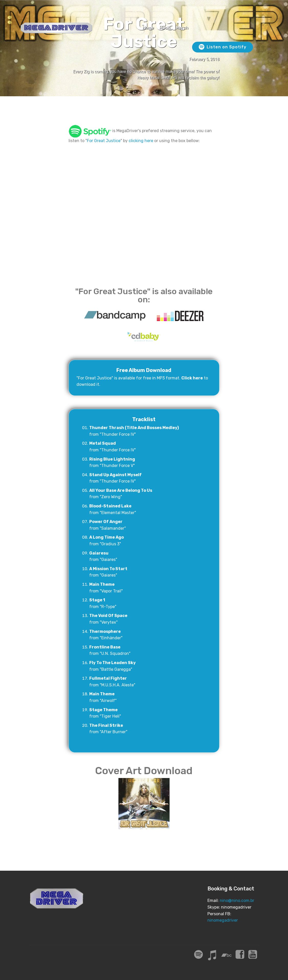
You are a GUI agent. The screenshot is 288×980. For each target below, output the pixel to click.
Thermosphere (105, 631)
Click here (192, 378)
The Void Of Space (108, 616)
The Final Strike (106, 725)
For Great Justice (104, 141)
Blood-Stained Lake (110, 506)
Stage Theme (103, 710)
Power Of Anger (106, 522)
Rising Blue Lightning (112, 459)
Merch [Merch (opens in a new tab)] (182, 28)
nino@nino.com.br (237, 901)
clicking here (141, 141)
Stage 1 (97, 600)
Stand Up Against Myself (115, 475)
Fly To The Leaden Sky (113, 663)
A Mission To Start (108, 569)
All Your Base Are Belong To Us (121, 490)
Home (148, 28)
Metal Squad (103, 443)
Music (165, 28)
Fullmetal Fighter (108, 678)
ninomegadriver (223, 920)
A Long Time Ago (107, 537)
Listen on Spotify (223, 47)
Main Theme (102, 584)
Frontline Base (105, 647)
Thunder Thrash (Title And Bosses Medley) (134, 428)
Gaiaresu (99, 553)
